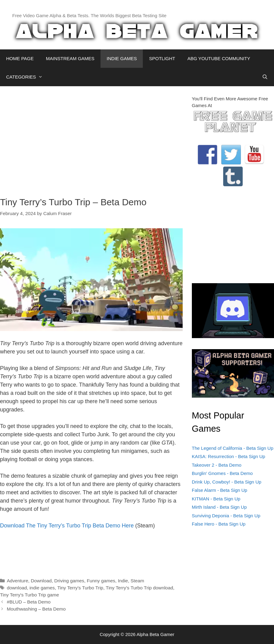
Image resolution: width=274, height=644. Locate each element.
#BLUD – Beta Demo (29, 602)
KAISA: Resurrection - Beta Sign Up (228, 456)
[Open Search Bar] (265, 77)
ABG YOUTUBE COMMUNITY (219, 58)
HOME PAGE (20, 58)
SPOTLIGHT (162, 58)
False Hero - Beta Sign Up (219, 524)
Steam (137, 581)
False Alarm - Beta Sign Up (220, 490)
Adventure (17, 581)
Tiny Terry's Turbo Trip (80, 588)
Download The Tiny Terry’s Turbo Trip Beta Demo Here (67, 526)
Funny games (101, 581)
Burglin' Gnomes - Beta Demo (222, 473)
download (17, 588)
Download (41, 581)
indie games (42, 588)
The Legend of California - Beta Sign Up (233, 448)
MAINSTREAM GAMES (70, 58)
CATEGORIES (27, 77)
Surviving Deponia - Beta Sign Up (226, 516)
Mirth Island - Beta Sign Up (219, 507)
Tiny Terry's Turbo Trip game (30, 595)
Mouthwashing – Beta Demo (36, 609)
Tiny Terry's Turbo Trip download (139, 588)
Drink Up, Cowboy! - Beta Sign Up (227, 482)
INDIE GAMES (122, 58)
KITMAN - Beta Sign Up (216, 499)
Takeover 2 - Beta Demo (217, 465)
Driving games (69, 581)
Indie (123, 581)
